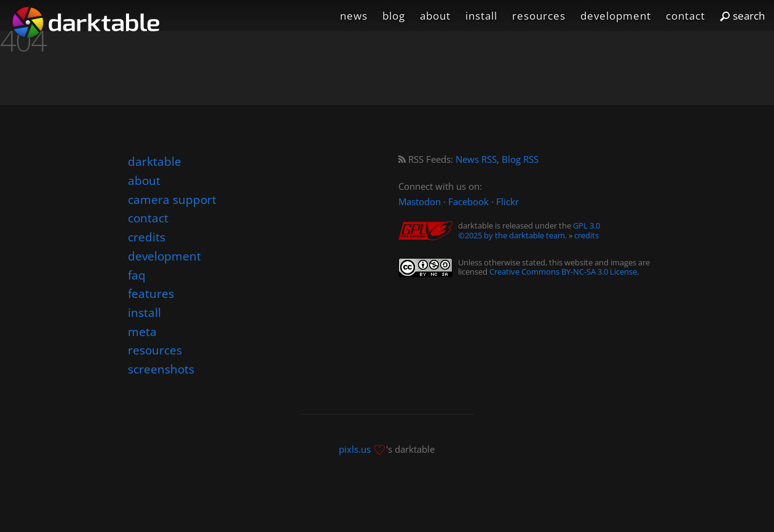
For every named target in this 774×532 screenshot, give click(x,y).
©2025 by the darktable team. (512, 235)
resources (539, 16)
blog (394, 16)
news (354, 16)
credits (586, 235)
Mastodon (420, 202)
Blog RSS (520, 159)
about (435, 16)
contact (685, 16)
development (616, 16)
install (481, 16)
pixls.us (355, 449)
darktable (155, 161)
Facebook (468, 202)
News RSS (476, 159)
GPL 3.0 (586, 225)
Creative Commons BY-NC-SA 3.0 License (563, 272)
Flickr (507, 202)
